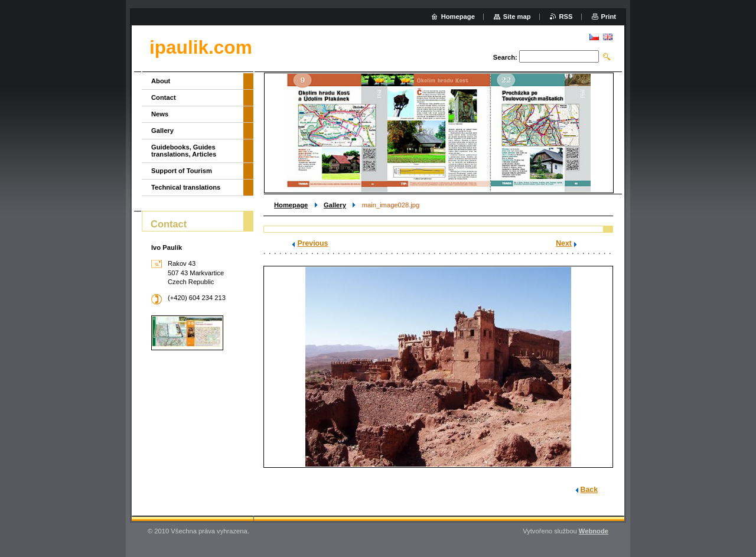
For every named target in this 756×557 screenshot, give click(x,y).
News (160, 114)
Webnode (594, 531)
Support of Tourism (182, 171)
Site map (517, 17)
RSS (566, 17)
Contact (164, 97)
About (161, 81)
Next (564, 243)
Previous (312, 243)
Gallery (335, 205)
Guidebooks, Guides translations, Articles (184, 151)
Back (589, 490)
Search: (505, 57)
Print (609, 17)
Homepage (291, 205)
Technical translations (186, 187)
